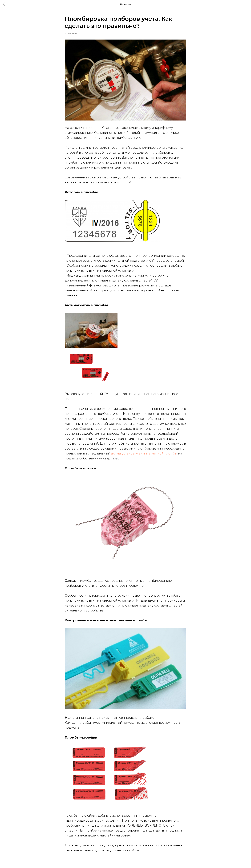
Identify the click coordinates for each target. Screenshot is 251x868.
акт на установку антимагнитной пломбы (144, 453)
